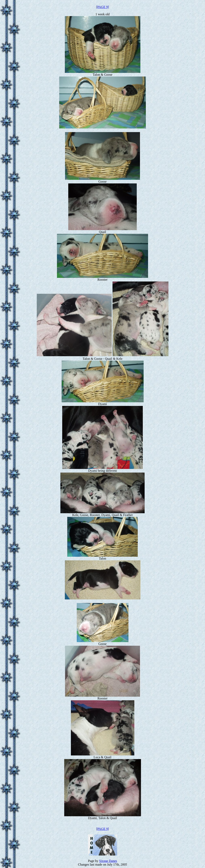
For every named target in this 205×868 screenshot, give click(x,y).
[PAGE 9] (102, 7)
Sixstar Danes (108, 861)
